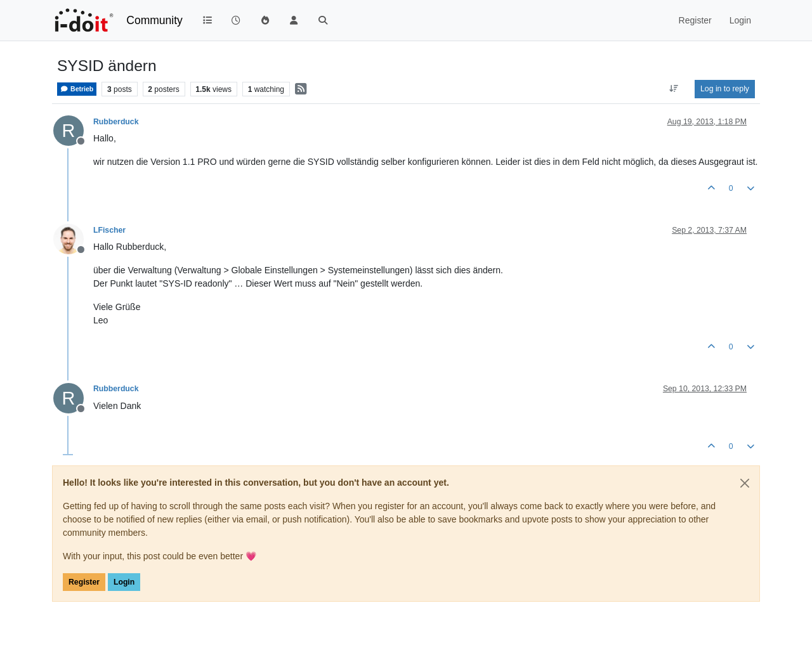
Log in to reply (725, 89)
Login (124, 582)
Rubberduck (116, 122)
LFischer (109, 230)
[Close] (745, 483)
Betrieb (77, 89)
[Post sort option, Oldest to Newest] (674, 89)
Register (84, 582)
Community (154, 20)
